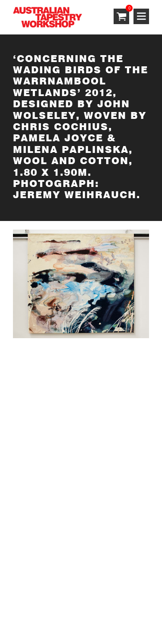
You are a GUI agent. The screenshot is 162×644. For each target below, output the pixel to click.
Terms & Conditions (44, 593)
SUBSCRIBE (33, 374)
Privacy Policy (106, 593)
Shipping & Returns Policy (54, 604)
